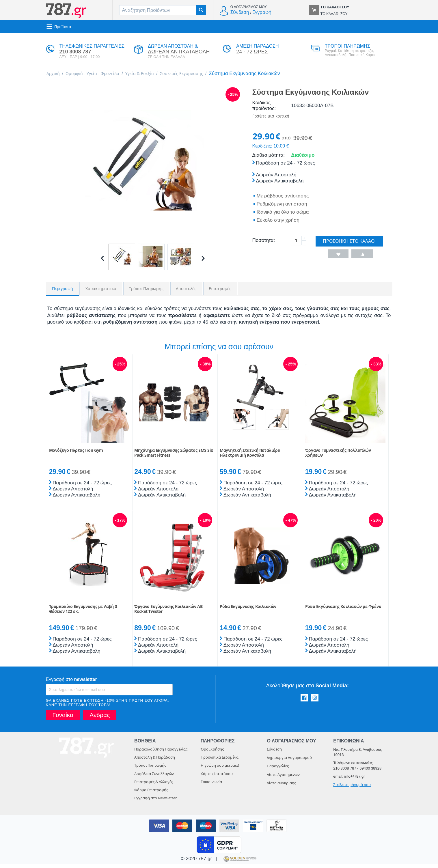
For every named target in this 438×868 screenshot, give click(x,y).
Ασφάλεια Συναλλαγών (154, 777)
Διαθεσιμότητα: (269, 157)
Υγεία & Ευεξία (154, 74)
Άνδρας (100, 719)
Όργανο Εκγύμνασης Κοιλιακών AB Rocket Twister (168, 613)
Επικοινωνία (211, 785)
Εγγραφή (262, 12)
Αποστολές (186, 289)
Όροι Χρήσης (212, 753)
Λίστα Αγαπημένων (283, 778)
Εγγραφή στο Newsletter (155, 802)
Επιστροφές (220, 289)
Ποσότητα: (264, 242)
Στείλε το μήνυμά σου (352, 788)
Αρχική (54, 74)
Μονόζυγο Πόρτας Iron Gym (76, 454)
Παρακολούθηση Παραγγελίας (161, 753)
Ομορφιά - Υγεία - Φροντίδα (100, 74)
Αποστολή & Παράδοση (155, 761)
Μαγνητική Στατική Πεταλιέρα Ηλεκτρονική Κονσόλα (250, 457)
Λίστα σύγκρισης (281, 787)
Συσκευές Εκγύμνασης (201, 74)
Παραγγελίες (278, 770)
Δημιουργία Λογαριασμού (289, 761)
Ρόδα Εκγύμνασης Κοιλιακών (248, 610)
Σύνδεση (240, 12)
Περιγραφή (63, 289)
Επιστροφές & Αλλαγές (154, 785)
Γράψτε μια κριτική (274, 117)
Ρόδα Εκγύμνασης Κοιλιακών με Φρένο (343, 610)
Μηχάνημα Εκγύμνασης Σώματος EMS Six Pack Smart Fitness (174, 457)
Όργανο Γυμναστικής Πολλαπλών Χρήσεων (338, 457)
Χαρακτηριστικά (101, 289)
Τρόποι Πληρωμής (146, 289)
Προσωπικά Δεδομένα (220, 761)
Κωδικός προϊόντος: (264, 106)
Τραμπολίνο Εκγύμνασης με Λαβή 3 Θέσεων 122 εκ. (83, 613)
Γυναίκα (63, 719)
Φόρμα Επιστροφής (151, 794)
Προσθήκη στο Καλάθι (349, 243)
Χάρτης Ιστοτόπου (217, 777)
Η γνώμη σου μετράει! (220, 769)
